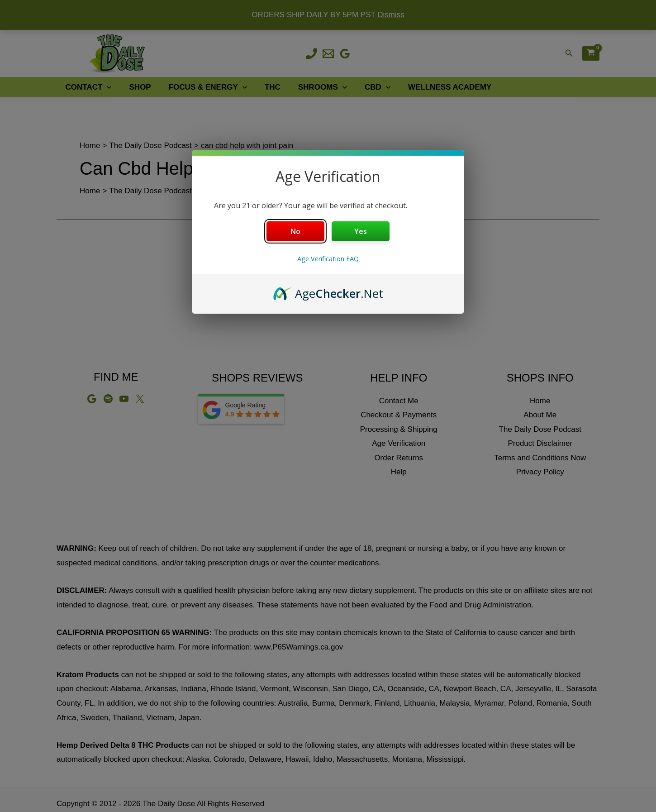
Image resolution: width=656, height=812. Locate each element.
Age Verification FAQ (328, 259)
